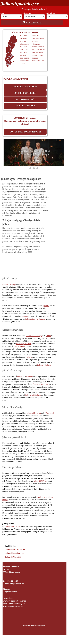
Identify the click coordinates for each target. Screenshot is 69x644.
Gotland (30, 376)
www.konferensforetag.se (14, 604)
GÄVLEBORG (24, 44)
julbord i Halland (44, 365)
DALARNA (23, 39)
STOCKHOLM (36, 36)
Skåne (48, 336)
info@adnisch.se (17, 584)
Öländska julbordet (41, 384)
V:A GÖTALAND (37, 55)
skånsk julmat (19, 346)
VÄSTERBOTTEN (38, 47)
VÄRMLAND (36, 44)
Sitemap (6, 589)
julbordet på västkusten (35, 319)
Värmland (50, 413)
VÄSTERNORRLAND (39, 50)
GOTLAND (23, 41)
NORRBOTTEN (25, 61)
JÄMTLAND (24, 50)
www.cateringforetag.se (13, 606)
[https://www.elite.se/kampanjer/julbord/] (34, 152)
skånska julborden (24, 344)
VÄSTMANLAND (38, 52)
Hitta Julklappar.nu (13, 526)
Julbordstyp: (57, 16)
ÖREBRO (35, 58)
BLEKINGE (23, 36)
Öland (20, 376)
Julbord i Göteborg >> (14, 553)
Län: (11, 16)
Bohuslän (26, 316)
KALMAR (23, 55)
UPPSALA (35, 41)
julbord (46, 306)
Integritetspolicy (10, 592)
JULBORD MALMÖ (25, 99)
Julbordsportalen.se (20, 4)
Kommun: (34, 16)
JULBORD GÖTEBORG (25, 93)
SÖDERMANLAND (38, 39)
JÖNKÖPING (24, 52)
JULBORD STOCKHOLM (25, 87)
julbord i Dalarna (34, 413)
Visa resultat (32, 22)
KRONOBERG (24, 58)
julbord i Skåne (40, 481)
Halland (29, 357)
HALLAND (23, 47)
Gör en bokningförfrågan (25, 132)
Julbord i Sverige (9, 284)
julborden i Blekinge (34, 336)
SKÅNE (22, 64)
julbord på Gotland (33, 395)
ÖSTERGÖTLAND (38, 61)
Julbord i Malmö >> (13, 557)
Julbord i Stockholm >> (15, 549)
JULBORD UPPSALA (25, 106)
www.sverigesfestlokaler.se (15, 601)
